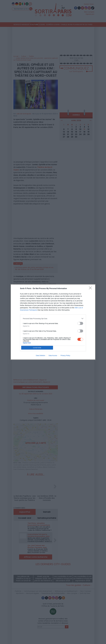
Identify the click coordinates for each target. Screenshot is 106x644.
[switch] (80, 323)
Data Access (53, 355)
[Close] (91, 289)
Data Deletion (41, 355)
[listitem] (53, 319)
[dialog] (53, 322)
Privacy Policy (65, 355)
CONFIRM (37, 348)
